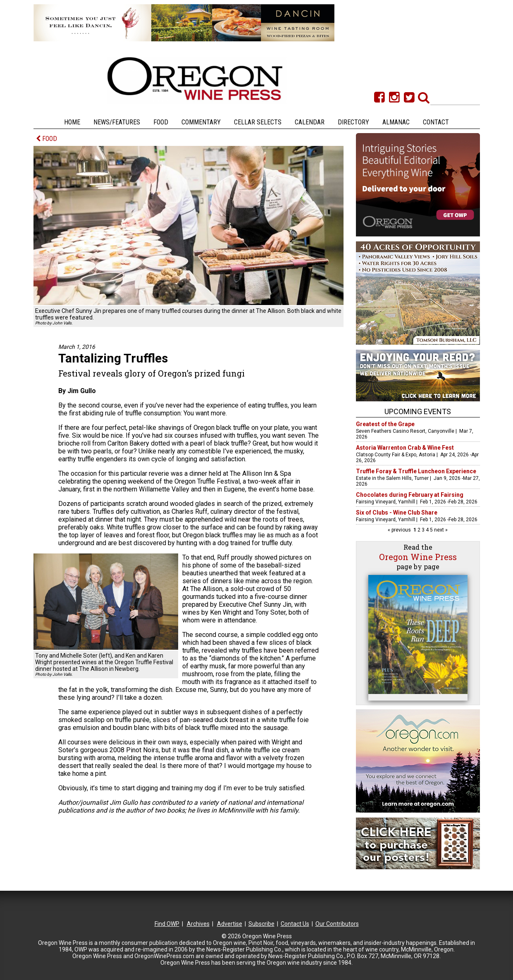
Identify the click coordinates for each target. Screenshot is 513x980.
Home (72, 122)
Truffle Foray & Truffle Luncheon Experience (416, 471)
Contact (436, 122)
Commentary (201, 122)
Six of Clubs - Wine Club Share (397, 513)
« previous (400, 530)
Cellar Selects (258, 122)
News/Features (117, 122)
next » (440, 530)
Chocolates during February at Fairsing (410, 495)
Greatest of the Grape (385, 424)
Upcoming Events (418, 411)
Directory (353, 122)
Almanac (396, 122)
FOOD (47, 139)
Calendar (310, 122)
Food (161, 122)
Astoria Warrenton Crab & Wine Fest (405, 448)
